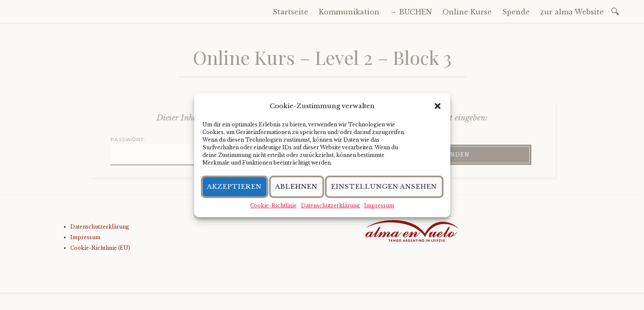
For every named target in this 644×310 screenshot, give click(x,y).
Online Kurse (467, 12)
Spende (516, 12)
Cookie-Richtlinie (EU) (100, 248)
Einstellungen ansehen (384, 186)
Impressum (379, 205)
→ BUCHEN (411, 12)
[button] (437, 106)
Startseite (290, 12)
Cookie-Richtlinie (274, 205)
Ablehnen (296, 186)
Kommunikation (349, 12)
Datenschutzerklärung (330, 205)
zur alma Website (572, 12)
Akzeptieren (234, 186)
